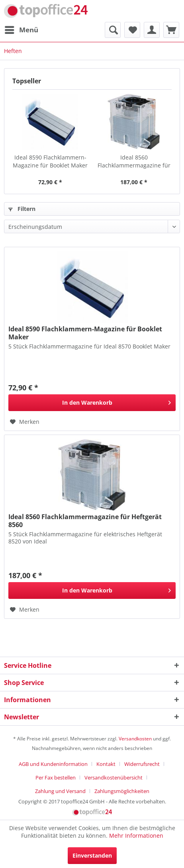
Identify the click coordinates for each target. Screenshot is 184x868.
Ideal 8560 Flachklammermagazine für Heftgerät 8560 (134, 161)
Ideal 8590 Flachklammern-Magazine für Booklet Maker (50, 161)
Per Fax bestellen (56, 777)
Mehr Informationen (136, 836)
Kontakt (106, 764)
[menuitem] (21, 30)
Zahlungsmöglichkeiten (122, 791)
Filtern (22, 209)
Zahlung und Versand (60, 791)
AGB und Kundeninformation (53, 764)
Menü (22, 29)
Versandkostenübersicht (114, 777)
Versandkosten (135, 739)
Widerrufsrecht (142, 764)
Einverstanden (92, 855)
